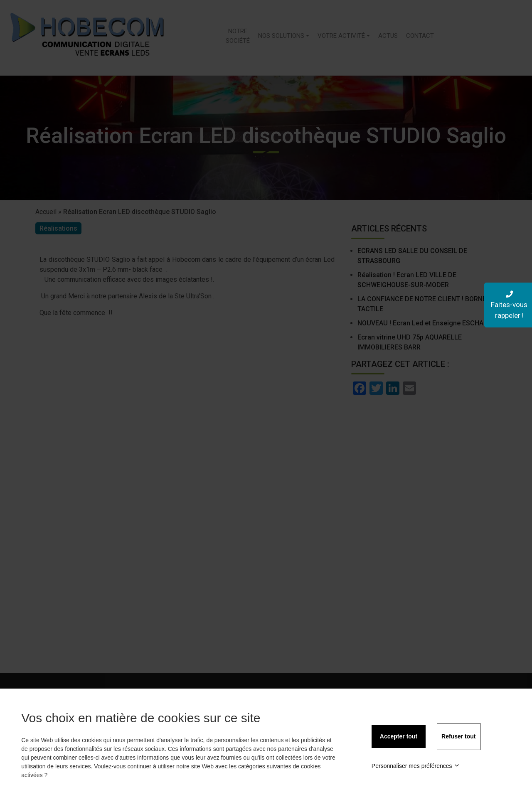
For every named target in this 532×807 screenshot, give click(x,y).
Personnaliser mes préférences (415, 766)
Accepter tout (399, 736)
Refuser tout (458, 736)
